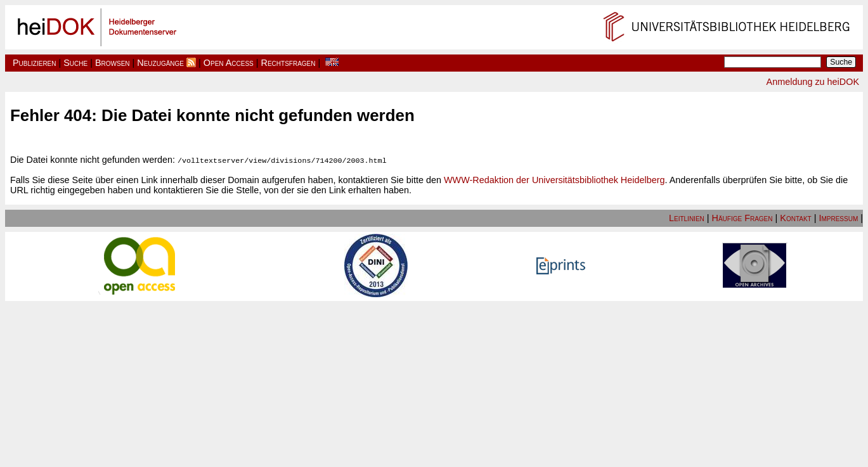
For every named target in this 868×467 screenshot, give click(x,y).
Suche (75, 63)
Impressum (838, 217)
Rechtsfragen (288, 63)
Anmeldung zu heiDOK (813, 82)
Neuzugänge (160, 63)
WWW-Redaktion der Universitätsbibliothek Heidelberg (554, 179)
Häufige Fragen (742, 217)
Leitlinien (687, 217)
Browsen (113, 63)
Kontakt (795, 217)
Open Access (229, 63)
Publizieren (35, 63)
